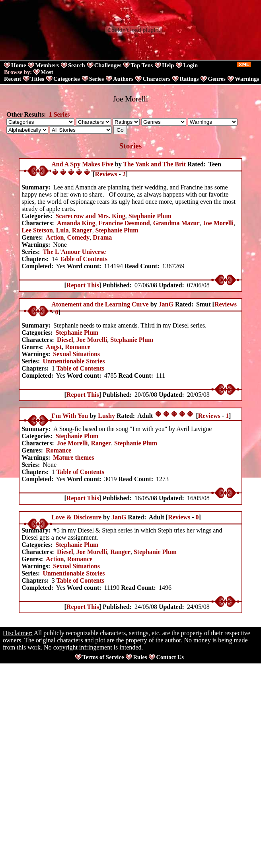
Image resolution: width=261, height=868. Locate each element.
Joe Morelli (218, 223)
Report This (83, 285)
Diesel (65, 340)
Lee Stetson (37, 230)
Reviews (106, 174)
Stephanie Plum (150, 216)
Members (47, 65)
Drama (102, 237)
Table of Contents (84, 259)
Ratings (189, 79)
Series (96, 79)
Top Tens (142, 65)
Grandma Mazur (176, 223)
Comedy (78, 237)
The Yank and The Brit (154, 164)
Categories (67, 79)
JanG (166, 304)
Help (168, 65)
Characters (156, 79)
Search (77, 65)
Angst (54, 347)
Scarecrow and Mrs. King (90, 216)
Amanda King (76, 223)
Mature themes (73, 457)
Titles (37, 79)
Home (19, 65)
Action (55, 237)
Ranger (82, 230)
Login (190, 65)
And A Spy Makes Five (82, 164)
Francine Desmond (124, 223)
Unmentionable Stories (74, 361)
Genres (217, 79)
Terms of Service (103, 657)
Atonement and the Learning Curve (100, 304)
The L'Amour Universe (74, 252)
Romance (78, 347)
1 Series (59, 114)
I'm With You (70, 416)
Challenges (108, 65)
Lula (62, 230)
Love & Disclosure (76, 517)
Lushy (106, 416)
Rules (140, 657)
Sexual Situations (76, 354)
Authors (123, 79)
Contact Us (170, 657)
